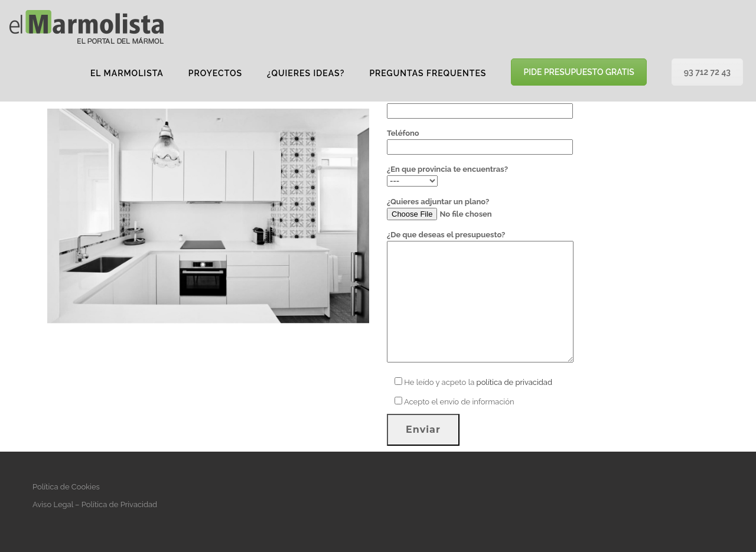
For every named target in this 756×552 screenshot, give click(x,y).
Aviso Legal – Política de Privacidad (95, 504)
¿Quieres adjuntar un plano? (467, 209)
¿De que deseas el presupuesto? (480, 297)
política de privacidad (514, 382)
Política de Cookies (66, 487)
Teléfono (480, 140)
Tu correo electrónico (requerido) (480, 104)
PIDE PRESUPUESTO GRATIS (579, 72)
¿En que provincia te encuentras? (447, 175)
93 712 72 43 (707, 72)
